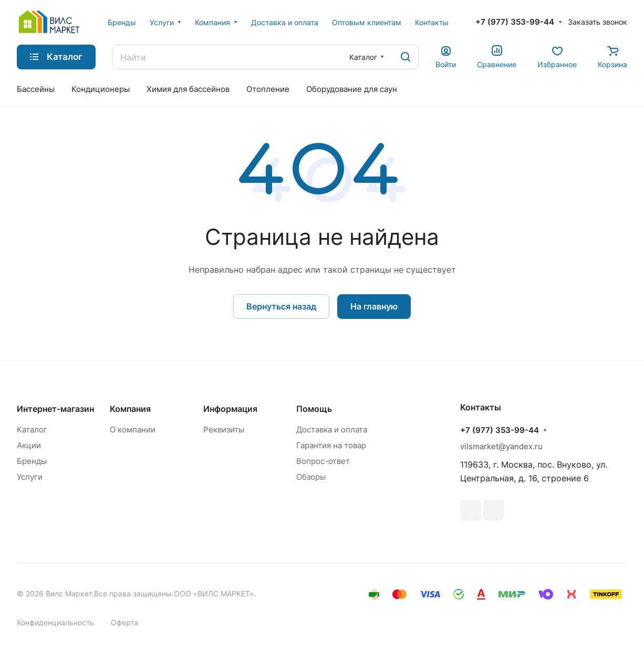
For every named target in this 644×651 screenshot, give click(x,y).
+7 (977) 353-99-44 (515, 22)
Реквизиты (224, 430)
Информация (230, 409)
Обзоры (311, 477)
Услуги (30, 477)
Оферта (124, 622)
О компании (133, 430)
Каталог (32, 430)
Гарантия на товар (331, 445)
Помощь (314, 409)
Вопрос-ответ (323, 461)
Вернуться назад (281, 306)
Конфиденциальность (55, 622)
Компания (130, 409)
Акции (29, 445)
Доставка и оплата (332, 430)
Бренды (32, 461)
